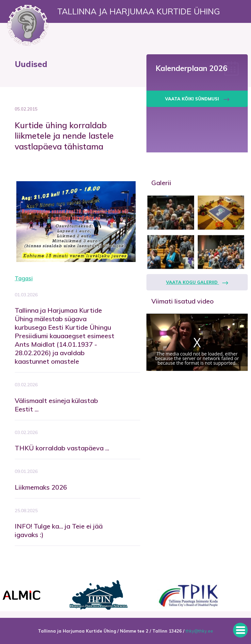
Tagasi (24, 278)
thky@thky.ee (199, 631)
